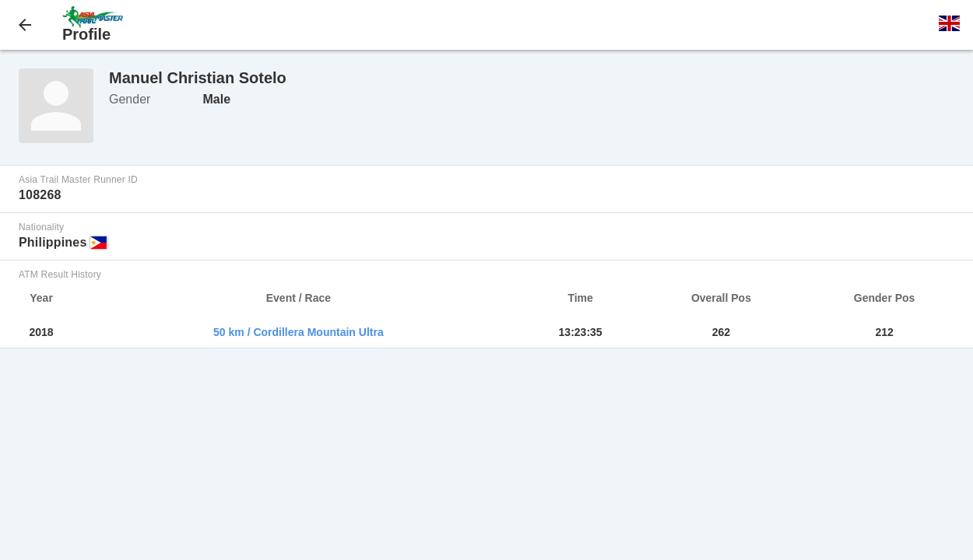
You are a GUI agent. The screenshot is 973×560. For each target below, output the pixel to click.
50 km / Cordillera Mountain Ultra (299, 332)
